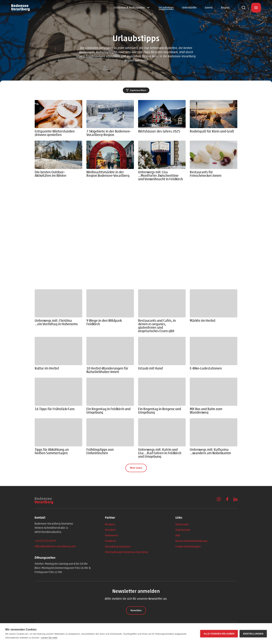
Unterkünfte (189, 8)
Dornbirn (110, 530)
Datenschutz (183, 530)
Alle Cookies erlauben (219, 634)
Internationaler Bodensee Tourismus (127, 552)
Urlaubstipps (166, 8)
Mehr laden (136, 468)
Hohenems (111, 535)
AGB (178, 535)
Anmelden (136, 610)
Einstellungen (253, 634)
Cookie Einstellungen (188, 547)
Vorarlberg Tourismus (118, 547)
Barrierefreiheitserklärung (191, 541)
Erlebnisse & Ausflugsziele (129, 8)
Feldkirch (110, 541)
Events (209, 8)
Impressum (182, 524)
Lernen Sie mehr (49, 638)
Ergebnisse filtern (136, 90)
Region (225, 8)
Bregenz (110, 524)
